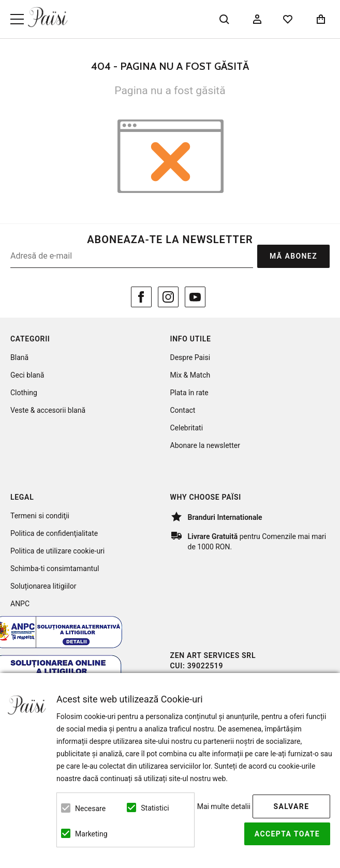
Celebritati (187, 428)
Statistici (155, 808)
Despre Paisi (190, 357)
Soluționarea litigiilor (43, 586)
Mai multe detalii (224, 806)
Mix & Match (190, 375)
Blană (19, 357)
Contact (183, 410)
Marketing (91, 834)
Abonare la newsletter (205, 445)
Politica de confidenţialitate (54, 533)
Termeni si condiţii (40, 516)
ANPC (20, 604)
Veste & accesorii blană (48, 410)
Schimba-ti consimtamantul (55, 568)
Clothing (24, 393)
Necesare (90, 809)
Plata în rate (189, 393)
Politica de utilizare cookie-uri (57, 551)
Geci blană (27, 375)
